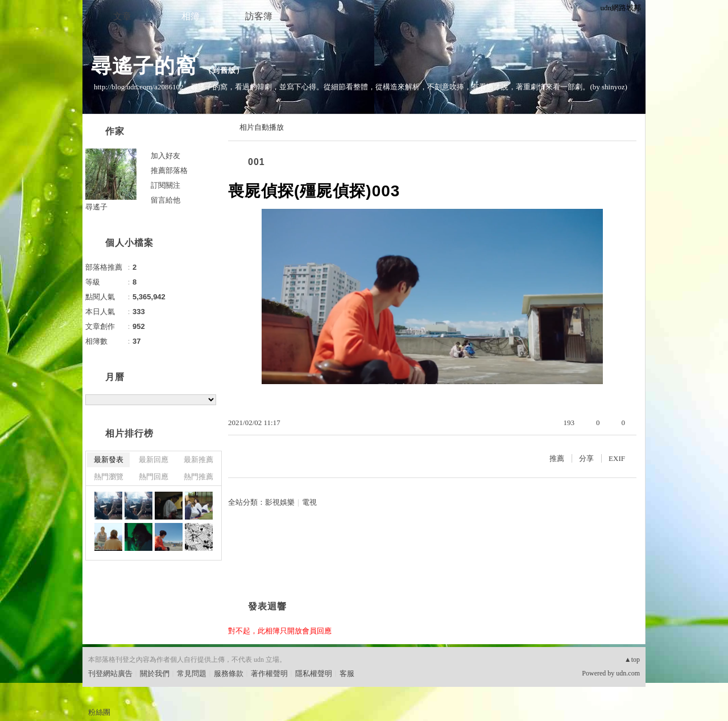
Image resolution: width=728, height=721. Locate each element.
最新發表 (109, 460)
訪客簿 (259, 16)
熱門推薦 (198, 477)
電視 (309, 502)
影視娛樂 (280, 502)
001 (257, 162)
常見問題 (192, 673)
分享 (586, 458)
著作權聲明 (269, 673)
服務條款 (229, 673)
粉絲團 (99, 712)
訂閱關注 (166, 185)
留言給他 (166, 200)
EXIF (617, 458)
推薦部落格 (169, 170)
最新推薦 (198, 460)
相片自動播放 (262, 127)
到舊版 (224, 70)
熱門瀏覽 (109, 477)
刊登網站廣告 (110, 673)
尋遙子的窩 (144, 66)
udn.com (628, 673)
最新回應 (154, 460)
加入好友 (166, 156)
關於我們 (155, 673)
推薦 (557, 458)
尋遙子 (96, 207)
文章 (122, 16)
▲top (632, 660)
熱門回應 (154, 477)
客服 (347, 673)
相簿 (191, 16)
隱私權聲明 (314, 673)
